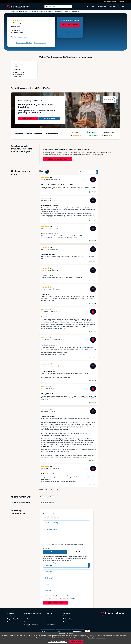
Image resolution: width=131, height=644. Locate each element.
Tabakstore (17, 69)
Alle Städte (90, 7)
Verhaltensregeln (78, 544)
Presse (49, 616)
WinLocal (66, 616)
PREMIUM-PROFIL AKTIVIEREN (70, 25)
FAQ (25, 622)
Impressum (66, 613)
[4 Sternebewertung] (55, 517)
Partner (49, 619)
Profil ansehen (17, 76)
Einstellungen (37, 613)
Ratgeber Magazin (13, 619)
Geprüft (92, 192)
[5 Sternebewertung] (58, 517)
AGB (49, 596)
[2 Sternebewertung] (48, 517)
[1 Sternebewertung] (45, 517)
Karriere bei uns (68, 622)
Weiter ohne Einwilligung (58, 641)
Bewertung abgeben (40, 43)
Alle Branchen (102, 7)
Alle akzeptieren (76, 641)
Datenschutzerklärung (54, 598)
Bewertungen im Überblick (24, 43)
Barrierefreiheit (51, 625)
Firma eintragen (12, 622)
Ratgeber (113, 7)
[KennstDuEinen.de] (19, 7)
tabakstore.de (22, 37)
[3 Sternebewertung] (51, 517)
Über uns (49, 613)
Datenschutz (28, 613)
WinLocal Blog (67, 619)
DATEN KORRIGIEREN (70, 33)
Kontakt (49, 622)
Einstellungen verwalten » (97, 638)
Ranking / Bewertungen (31, 625)
